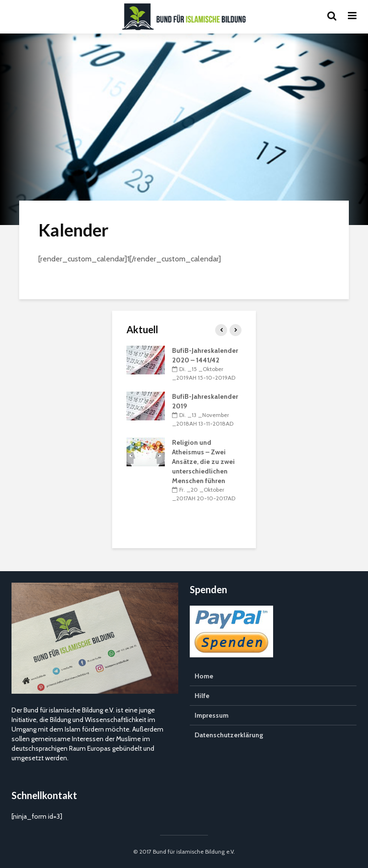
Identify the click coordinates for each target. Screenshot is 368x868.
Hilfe (202, 696)
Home (204, 676)
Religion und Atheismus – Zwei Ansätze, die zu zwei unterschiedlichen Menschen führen (203, 462)
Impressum (212, 715)
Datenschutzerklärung (229, 735)
